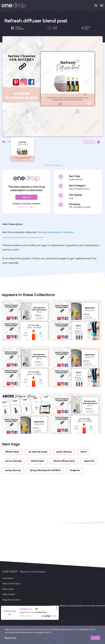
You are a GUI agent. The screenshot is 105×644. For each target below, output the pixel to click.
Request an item (11, 600)
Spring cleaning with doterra (56, 232)
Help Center (9, 594)
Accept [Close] (95, 638)
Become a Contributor (33, 572)
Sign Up (26, 197)
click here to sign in (26, 207)
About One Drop (11, 584)
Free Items (8, 578)
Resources (8, 589)
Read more (10, 638)
